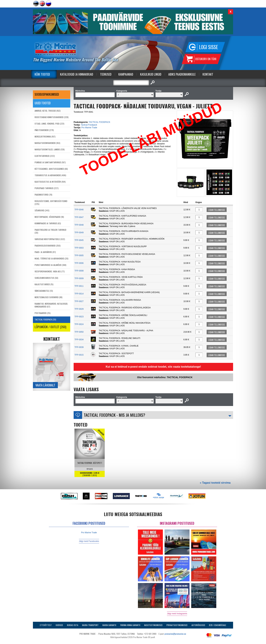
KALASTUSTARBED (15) (44, 284)
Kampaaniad (126, 74)
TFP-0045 (79, 240)
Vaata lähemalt (45, 385)
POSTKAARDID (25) (43, 313)
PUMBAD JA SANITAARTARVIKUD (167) (50, 162)
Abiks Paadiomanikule (182, 74)
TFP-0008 (79, 271)
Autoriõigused (198, 625)
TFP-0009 (79, 278)
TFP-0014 (79, 294)
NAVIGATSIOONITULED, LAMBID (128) (50, 149)
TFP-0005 (79, 255)
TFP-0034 (79, 340)
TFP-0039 (79, 347)
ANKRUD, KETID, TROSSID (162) (48, 111)
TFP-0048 (79, 225)
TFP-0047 (79, 217)
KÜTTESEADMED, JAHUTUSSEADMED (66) (51, 169)
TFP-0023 (79, 317)
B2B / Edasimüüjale (218, 625)
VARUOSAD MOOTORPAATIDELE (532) (50, 239)
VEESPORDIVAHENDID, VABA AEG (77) (50, 271)
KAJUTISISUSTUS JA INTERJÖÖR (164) (50, 182)
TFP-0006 (79, 263)
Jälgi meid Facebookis (89, 541)
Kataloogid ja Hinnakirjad (77, 74)
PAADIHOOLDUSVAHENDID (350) (48, 246)
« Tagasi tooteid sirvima (215, 483)
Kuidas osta (73, 625)
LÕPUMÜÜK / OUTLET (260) (50, 327)
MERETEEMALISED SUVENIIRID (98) (49, 297)
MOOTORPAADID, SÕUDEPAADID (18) (49, 217)
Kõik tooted (42, 74)
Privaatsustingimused (177, 625)
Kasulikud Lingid (151, 74)
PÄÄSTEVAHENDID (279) (44, 130)
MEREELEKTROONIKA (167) (45, 136)
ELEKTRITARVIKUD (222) (45, 156)
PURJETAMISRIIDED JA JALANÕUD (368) (50, 265)
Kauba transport (90, 625)
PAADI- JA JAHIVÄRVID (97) (45, 252)
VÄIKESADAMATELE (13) (44, 291)
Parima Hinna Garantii (130, 625)
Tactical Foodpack (89, 125)
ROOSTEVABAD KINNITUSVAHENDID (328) (52, 117)
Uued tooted (43, 103)
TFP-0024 (79, 324)
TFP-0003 (79, 248)
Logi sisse (208, 47)
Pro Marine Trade (89, 128)
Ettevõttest (46, 625)
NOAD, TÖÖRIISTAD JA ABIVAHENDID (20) (51, 258)
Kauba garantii (109, 625)
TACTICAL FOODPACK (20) (45, 319)
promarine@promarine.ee (175, 634)
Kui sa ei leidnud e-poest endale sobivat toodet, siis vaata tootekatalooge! (153, 367)
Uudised (59, 625)
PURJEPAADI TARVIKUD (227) (47, 188)
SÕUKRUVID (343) (42, 210)
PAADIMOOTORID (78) (43, 195)
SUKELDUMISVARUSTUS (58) (46, 278)
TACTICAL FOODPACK (99, 122)
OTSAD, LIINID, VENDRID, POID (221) (49, 124)
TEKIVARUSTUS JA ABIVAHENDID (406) (50, 175)
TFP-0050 (79, 332)
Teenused (106, 74)
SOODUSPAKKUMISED (47, 94)
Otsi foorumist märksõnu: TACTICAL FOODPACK (165, 377)
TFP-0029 (79, 309)
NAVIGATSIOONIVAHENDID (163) (47, 143)
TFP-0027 (79, 301)
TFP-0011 (79, 286)
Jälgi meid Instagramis (177, 614)
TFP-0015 (79, 355)
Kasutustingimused (153, 625)
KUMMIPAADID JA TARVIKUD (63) (48, 223)
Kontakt (208, 74)
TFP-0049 (79, 233)
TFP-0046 (79, 210)
